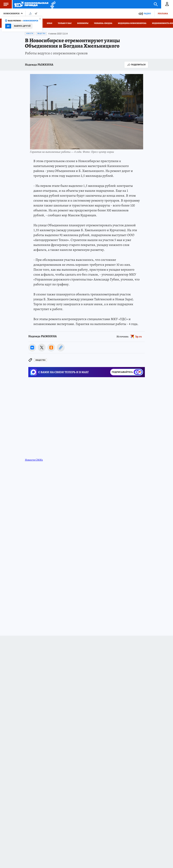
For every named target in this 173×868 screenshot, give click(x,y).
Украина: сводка (103, 23)
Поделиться (136, 65)
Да (8, 26)
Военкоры (83, 23)
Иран (50, 23)
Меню (4, 4)
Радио (147, 13)
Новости (30, 34)
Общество (41, 34)
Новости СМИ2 (34, 460)
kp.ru (139, 336)
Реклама (163, 13)
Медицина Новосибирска (132, 23)
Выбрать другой (22, 26)
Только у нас (65, 23)
